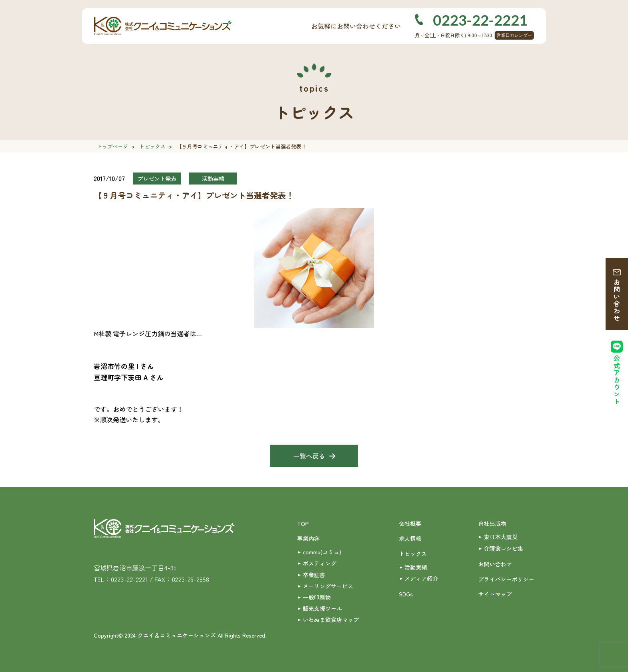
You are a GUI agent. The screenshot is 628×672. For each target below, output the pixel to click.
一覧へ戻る (309, 456)
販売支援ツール (322, 608)
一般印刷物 (317, 597)
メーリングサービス (328, 586)
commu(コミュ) (322, 552)
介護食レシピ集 (503, 548)
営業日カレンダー (514, 35)
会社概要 (410, 524)
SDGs (406, 594)
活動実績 (416, 567)
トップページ (113, 146)
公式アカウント (617, 380)
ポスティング (320, 563)
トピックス (152, 146)
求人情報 (410, 538)
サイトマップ (495, 594)
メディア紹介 (421, 578)
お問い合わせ (617, 300)
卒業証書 (314, 575)
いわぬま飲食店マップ (331, 620)
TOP (303, 524)
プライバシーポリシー (506, 579)
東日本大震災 (501, 537)
